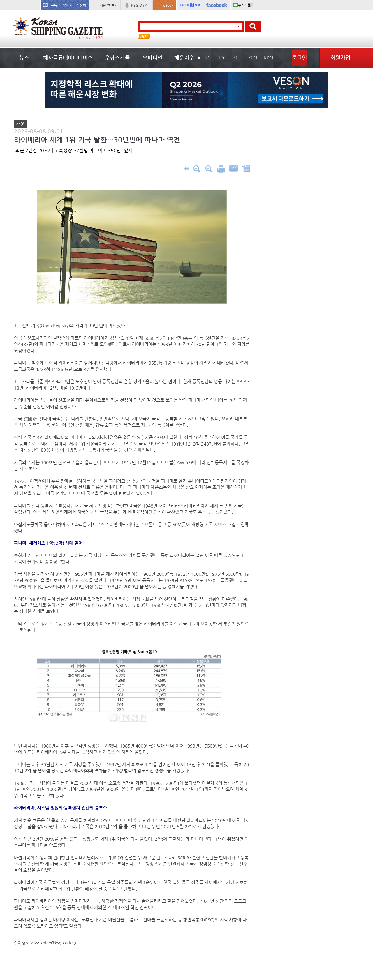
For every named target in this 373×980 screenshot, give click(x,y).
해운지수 (184, 58)
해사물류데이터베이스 (68, 58)
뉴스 (24, 58)
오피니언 (152, 58)
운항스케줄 (117, 58)
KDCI (269, 58)
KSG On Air (140, 5)
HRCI (222, 58)
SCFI (237, 58)
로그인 (299, 58)
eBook (168, 5)
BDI (207, 58)
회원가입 (340, 58)
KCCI (253, 58)
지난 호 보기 (109, 5)
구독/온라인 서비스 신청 (68, 5)
